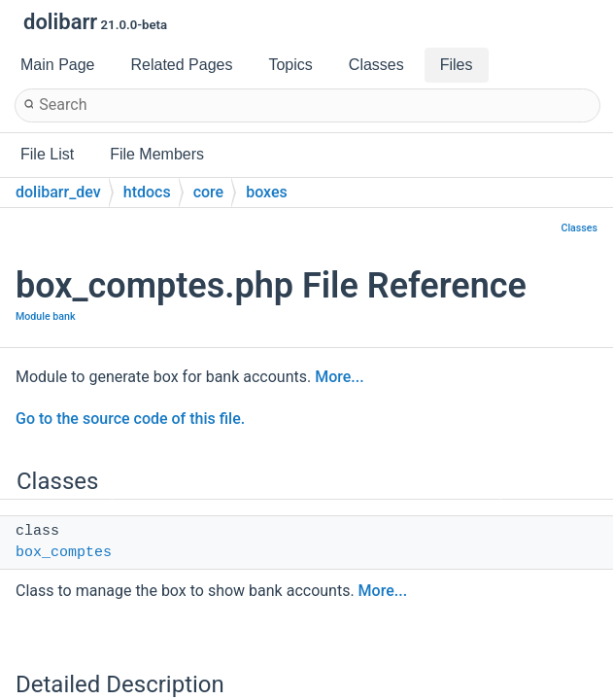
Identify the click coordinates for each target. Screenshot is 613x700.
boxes (267, 192)
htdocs (147, 192)
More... (339, 377)
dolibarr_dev (58, 192)
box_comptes (64, 553)
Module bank (46, 316)
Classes (579, 228)
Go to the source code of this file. (130, 419)
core (209, 192)
